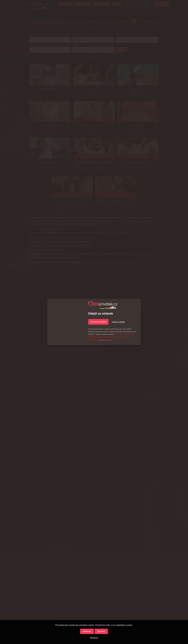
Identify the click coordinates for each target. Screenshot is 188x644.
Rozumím (101, 631)
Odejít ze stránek (118, 322)
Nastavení (87, 631)
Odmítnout (94, 638)
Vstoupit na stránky (98, 322)
